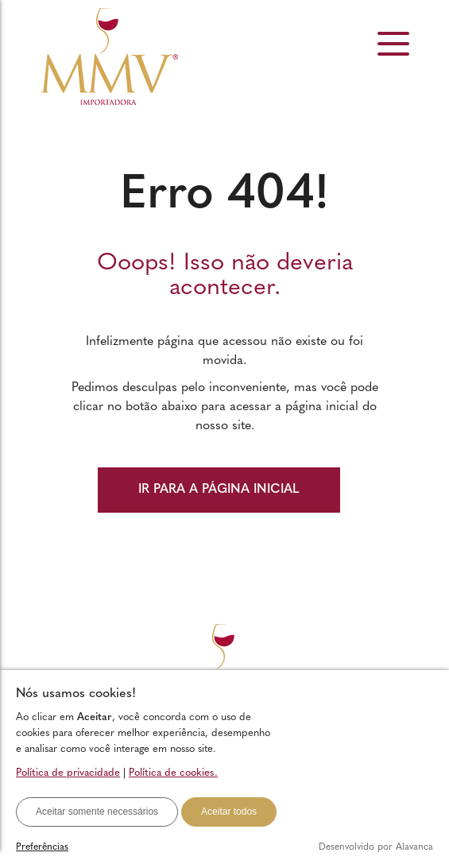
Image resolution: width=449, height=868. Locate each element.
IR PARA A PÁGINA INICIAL (219, 490)
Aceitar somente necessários (97, 812)
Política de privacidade (68, 773)
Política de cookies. (173, 773)
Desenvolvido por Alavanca (376, 847)
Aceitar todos (229, 812)
